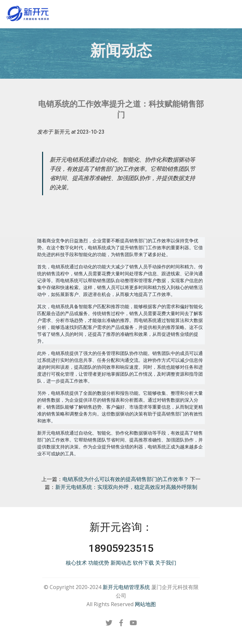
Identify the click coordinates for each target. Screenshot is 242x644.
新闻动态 (121, 563)
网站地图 (145, 604)
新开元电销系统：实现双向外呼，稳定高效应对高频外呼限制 (126, 487)
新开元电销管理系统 (126, 587)
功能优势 (99, 563)
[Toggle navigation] (232, 11)
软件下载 (143, 563)
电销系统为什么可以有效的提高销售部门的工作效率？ (126, 479)
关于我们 (166, 563)
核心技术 (76, 563)
